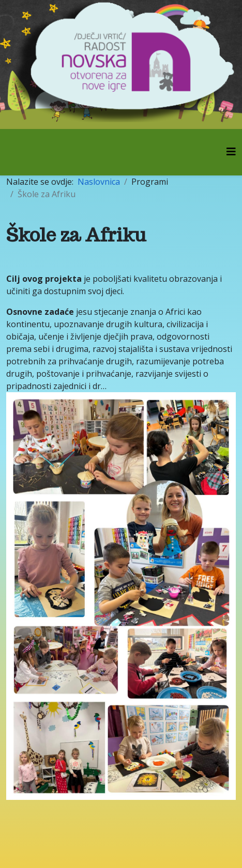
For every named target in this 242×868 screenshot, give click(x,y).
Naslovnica (99, 182)
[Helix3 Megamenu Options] (231, 151)
